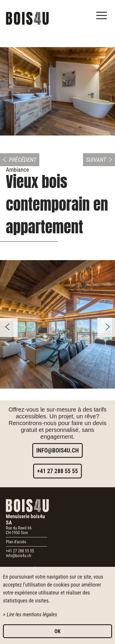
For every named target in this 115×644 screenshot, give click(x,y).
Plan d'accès (16, 542)
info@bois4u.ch (57, 450)
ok (58, 631)
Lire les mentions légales (32, 614)
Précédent (23, 160)
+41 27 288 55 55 (57, 471)
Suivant (96, 160)
